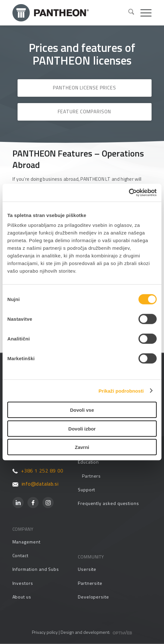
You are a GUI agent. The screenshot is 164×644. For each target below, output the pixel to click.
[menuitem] (128, 13)
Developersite (93, 597)
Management (26, 542)
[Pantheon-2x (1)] (68, 13)
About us (22, 597)
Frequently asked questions (108, 503)
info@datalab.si (36, 484)
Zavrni (82, 447)
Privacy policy (45, 632)
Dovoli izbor (82, 428)
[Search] (128, 13)
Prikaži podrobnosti (121, 391)
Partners (91, 476)
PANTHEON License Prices (85, 88)
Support (87, 490)
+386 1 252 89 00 (38, 471)
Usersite (87, 569)
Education (88, 462)
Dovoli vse (82, 410)
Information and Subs (36, 569)
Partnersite (90, 583)
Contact (21, 555)
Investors (23, 583)
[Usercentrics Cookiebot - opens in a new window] (129, 193)
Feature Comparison (84, 112)
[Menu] (143, 13)
